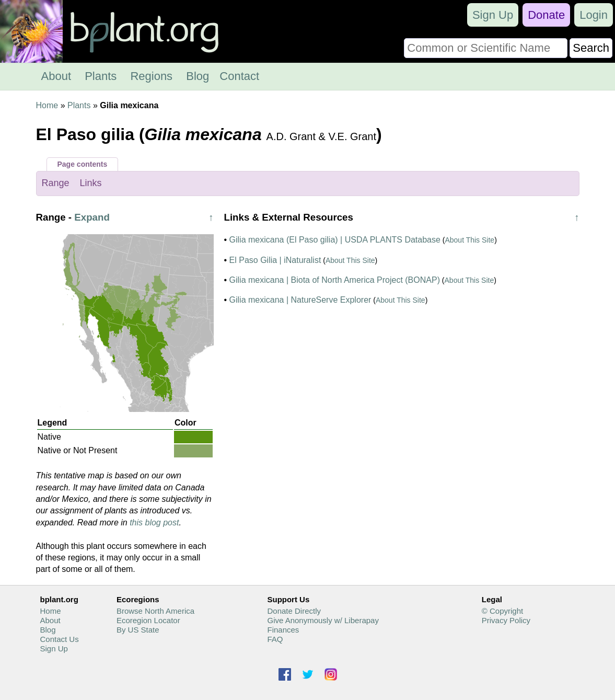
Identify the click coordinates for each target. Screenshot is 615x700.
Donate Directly (294, 611)
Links (91, 183)
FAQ (275, 639)
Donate (546, 15)
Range (56, 183)
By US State (138, 630)
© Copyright (502, 611)
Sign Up (493, 15)
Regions (151, 76)
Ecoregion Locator (148, 620)
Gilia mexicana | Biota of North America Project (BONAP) (335, 280)
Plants (101, 76)
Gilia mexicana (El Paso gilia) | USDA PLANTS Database (335, 240)
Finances (283, 630)
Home (47, 105)
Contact (239, 76)
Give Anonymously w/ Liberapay (323, 620)
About (56, 76)
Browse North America (155, 611)
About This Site (469, 240)
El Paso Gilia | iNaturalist (275, 260)
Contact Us (60, 639)
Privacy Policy (506, 620)
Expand (92, 217)
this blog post (154, 523)
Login (594, 15)
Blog (198, 76)
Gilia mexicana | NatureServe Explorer (300, 300)
